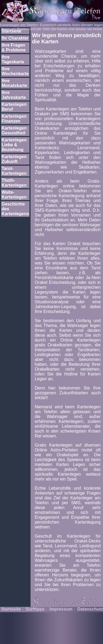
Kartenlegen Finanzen (14, 119)
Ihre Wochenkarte (15, 71)
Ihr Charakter (15, 38)
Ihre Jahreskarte (14, 95)
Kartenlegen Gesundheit (14, 130)
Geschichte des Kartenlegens (15, 209)
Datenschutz (90, 609)
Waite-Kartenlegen (14, 195)
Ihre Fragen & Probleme (14, 48)
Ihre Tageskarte (13, 59)
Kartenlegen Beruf (14, 107)
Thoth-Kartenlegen (14, 183)
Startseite (11, 31)
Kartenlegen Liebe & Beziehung (14, 145)
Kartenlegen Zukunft (14, 159)
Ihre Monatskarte (14, 83)
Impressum (61, 609)
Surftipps (35, 609)
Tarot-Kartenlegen (14, 171)
